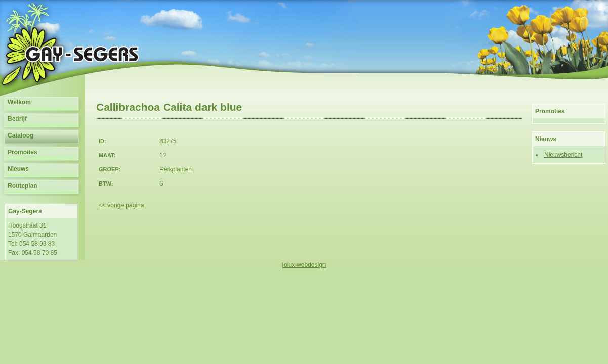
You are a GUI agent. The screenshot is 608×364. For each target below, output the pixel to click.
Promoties (23, 152)
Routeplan (23, 186)
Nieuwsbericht (563, 155)
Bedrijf (17, 119)
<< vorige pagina (121, 205)
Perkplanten (176, 169)
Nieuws (18, 169)
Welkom (19, 102)
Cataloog (21, 135)
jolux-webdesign (304, 265)
